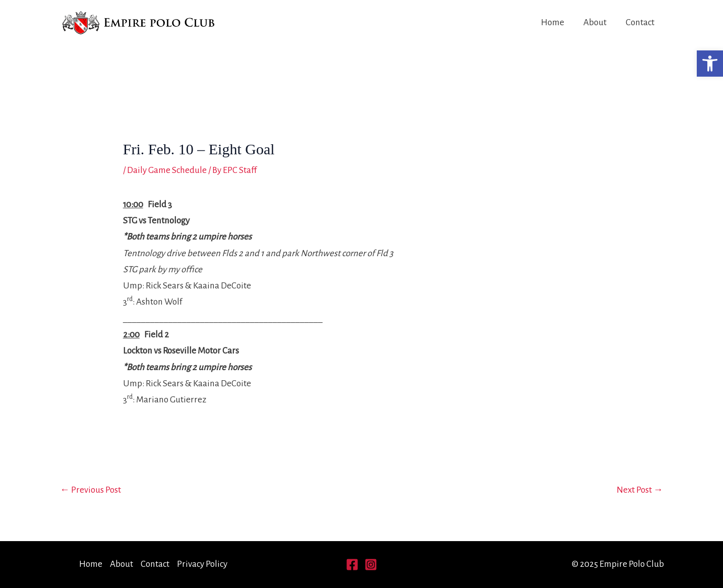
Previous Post (91, 490)
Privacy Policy (202, 564)
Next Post (640, 490)
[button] (710, 64)
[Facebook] (352, 565)
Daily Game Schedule (167, 170)
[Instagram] (371, 565)
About (595, 22)
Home (553, 22)
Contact (640, 22)
